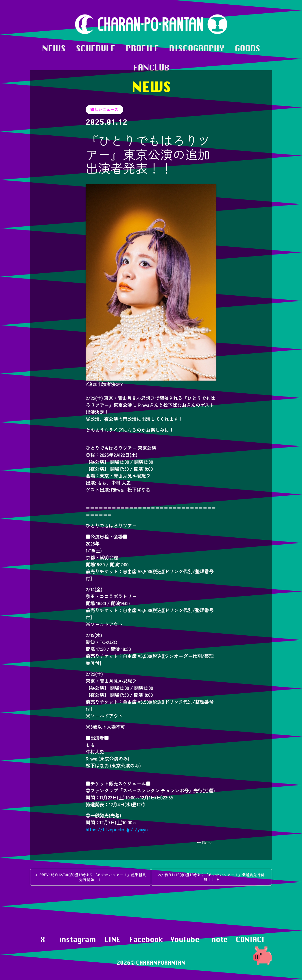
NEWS (54, 48)
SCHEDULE (95, 48)
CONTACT (250, 939)
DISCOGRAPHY (197, 48)
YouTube (185, 939)
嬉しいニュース (104, 109)
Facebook (146, 939)
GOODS (247, 48)
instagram (78, 939)
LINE (112, 939)
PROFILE (142, 48)
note (220, 939)
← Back (204, 842)
